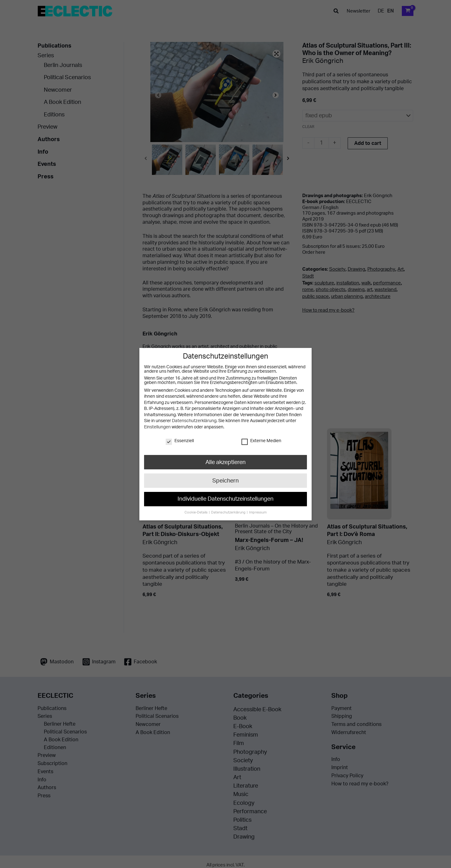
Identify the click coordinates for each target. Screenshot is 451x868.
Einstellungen (157, 427)
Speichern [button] (225, 480)
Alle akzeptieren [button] (225, 462)
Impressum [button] (258, 513)
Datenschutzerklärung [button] (229, 513)
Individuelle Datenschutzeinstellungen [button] (225, 499)
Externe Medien (261, 441)
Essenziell (180, 441)
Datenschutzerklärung (194, 421)
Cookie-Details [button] (196, 513)
